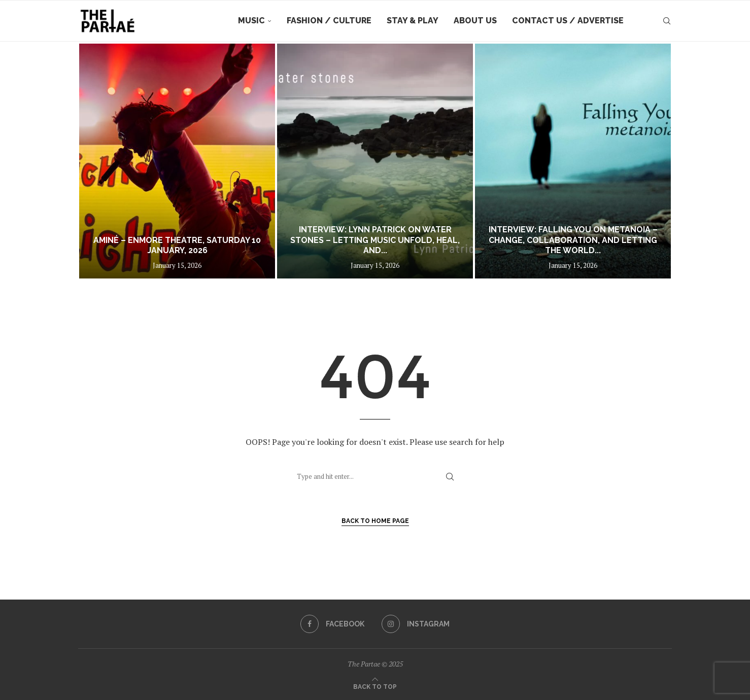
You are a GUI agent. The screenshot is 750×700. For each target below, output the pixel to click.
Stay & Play (413, 21)
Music (251, 21)
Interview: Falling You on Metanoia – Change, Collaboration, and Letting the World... (573, 240)
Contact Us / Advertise (568, 21)
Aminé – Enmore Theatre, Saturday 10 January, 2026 (177, 246)
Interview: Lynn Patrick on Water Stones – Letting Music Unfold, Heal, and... (375, 240)
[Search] (667, 21)
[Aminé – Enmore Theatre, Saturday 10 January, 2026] (177, 161)
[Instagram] (416, 624)
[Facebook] (332, 624)
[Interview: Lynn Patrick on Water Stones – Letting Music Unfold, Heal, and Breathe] (375, 161)
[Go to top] (375, 686)
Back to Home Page (375, 521)
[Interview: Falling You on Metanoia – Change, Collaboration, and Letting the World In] (573, 161)
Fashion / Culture (329, 21)
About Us (475, 21)
